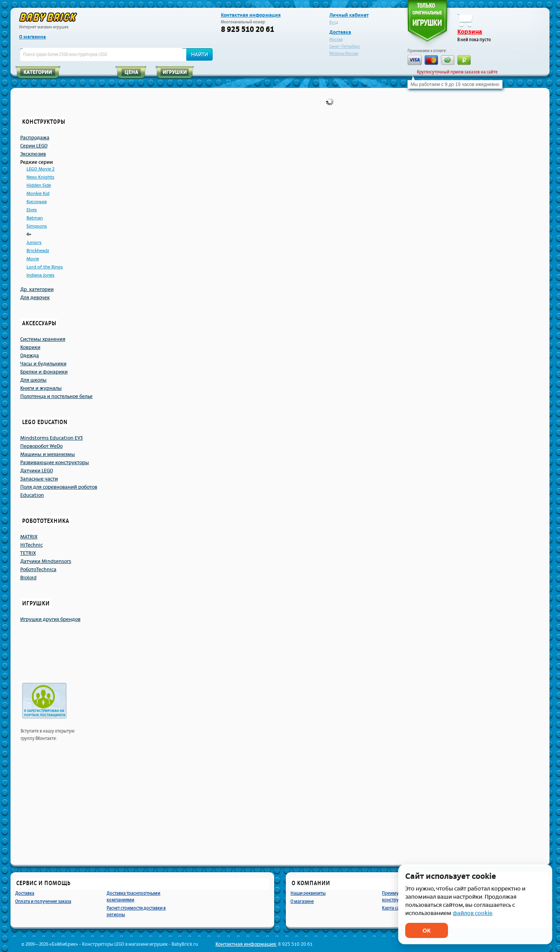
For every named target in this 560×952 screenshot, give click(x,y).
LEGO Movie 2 (40, 169)
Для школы (33, 380)
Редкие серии (37, 162)
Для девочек (35, 298)
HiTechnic (31, 545)
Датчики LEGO (37, 471)
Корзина (470, 32)
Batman (35, 218)
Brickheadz (38, 251)
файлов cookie (472, 913)
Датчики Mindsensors (46, 561)
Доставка (340, 32)
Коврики (30, 347)
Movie (33, 259)
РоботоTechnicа (38, 570)
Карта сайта (394, 908)
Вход (334, 22)
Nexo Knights (40, 177)
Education (32, 495)
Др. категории (37, 289)
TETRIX (28, 553)
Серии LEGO (34, 146)
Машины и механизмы (48, 454)
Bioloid (28, 578)
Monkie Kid (38, 194)
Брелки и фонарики (44, 372)
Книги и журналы (41, 388)
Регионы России (344, 53)
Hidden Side (39, 185)
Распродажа (35, 138)
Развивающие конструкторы (55, 463)
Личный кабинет (349, 15)
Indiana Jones (40, 275)
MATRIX (29, 537)
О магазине (32, 37)
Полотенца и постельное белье (56, 396)
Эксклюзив (33, 154)
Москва (336, 39)
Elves (32, 210)
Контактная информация (251, 15)
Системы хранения (43, 339)
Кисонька (37, 202)
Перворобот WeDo (41, 446)
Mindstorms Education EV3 (52, 438)
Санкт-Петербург (345, 46)
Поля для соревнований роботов (59, 487)
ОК (427, 930)
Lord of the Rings (45, 267)
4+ (29, 234)
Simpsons (37, 226)
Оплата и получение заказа (43, 901)
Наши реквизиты (308, 893)
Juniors (34, 243)
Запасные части (39, 479)
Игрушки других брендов (50, 619)
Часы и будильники (43, 364)
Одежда (30, 356)
